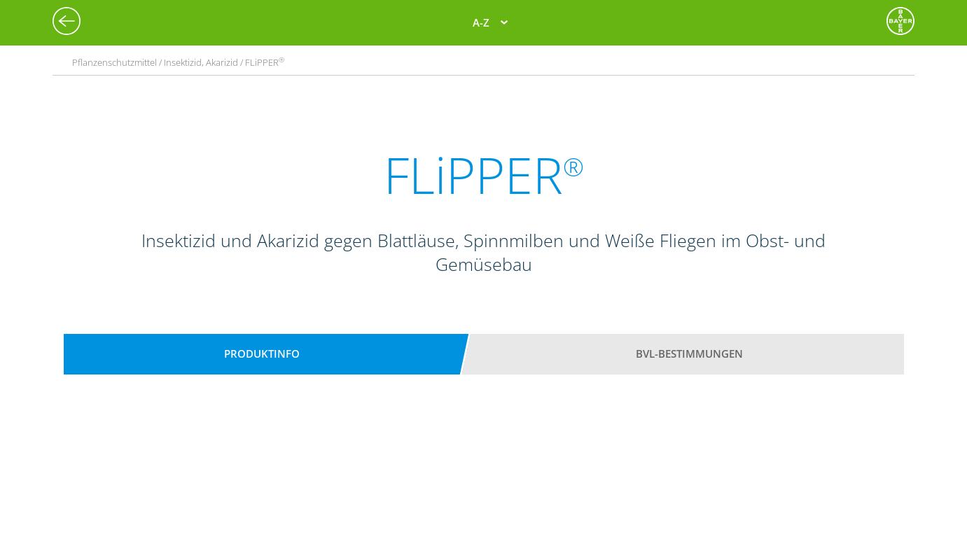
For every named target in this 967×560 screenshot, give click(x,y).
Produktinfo (262, 353)
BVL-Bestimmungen (689, 353)
